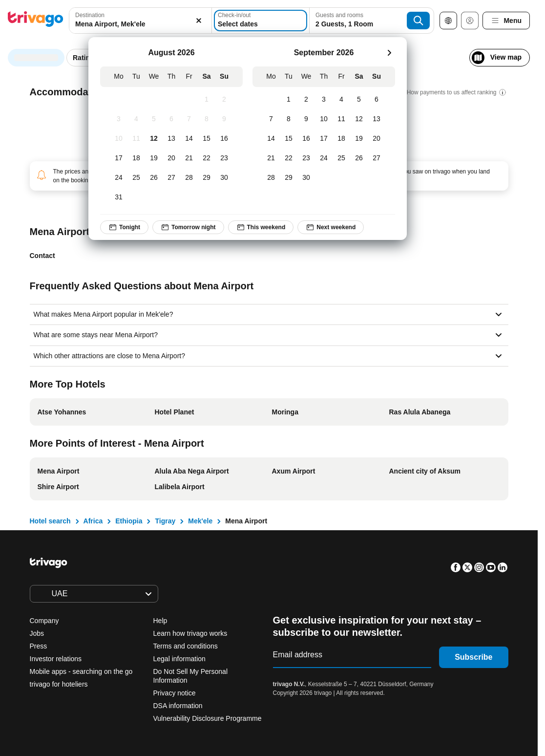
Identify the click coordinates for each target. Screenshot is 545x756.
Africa (93, 521)
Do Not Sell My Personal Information (191, 676)
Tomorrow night (188, 227)
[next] (389, 53)
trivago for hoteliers (59, 684)
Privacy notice (175, 693)
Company (44, 621)
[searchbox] (140, 24)
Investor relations (56, 659)
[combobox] (140, 21)
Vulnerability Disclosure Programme (208, 718)
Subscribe (473, 657)
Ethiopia (129, 521)
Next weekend (331, 227)
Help (160, 621)
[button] (140, 21)
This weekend (261, 227)
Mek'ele (200, 521)
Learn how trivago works (190, 633)
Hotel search (50, 521)
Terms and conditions (186, 646)
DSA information (178, 706)
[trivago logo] (36, 21)
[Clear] (199, 21)
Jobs (37, 633)
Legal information (179, 659)
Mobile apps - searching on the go (81, 671)
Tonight (124, 227)
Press (39, 646)
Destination (90, 15)
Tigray (165, 521)
